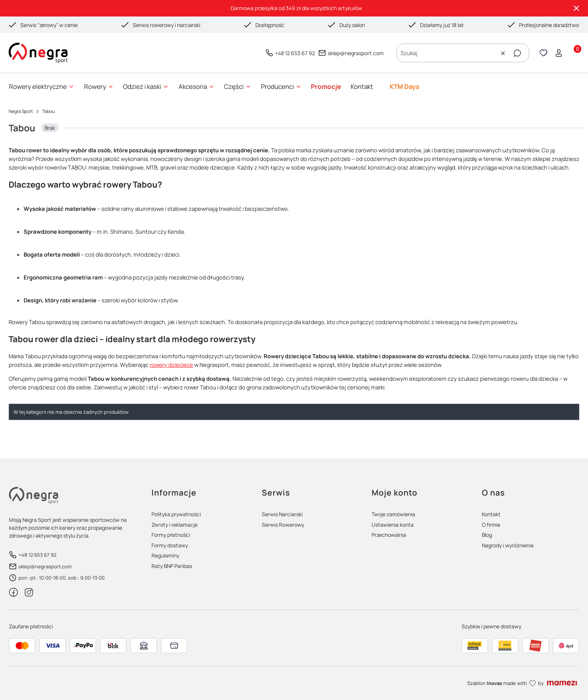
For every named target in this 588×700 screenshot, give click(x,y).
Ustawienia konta (393, 525)
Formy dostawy (170, 545)
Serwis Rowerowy (283, 525)
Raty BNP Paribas (172, 566)
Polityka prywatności (176, 514)
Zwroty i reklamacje (175, 525)
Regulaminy (165, 555)
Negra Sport (21, 111)
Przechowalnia (389, 535)
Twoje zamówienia (393, 514)
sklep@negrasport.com (356, 53)
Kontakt (491, 514)
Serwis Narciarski (282, 514)
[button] (517, 53)
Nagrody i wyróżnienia (508, 545)
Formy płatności (171, 535)
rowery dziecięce (171, 365)
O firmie (491, 525)
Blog (487, 535)
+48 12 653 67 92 (295, 53)
